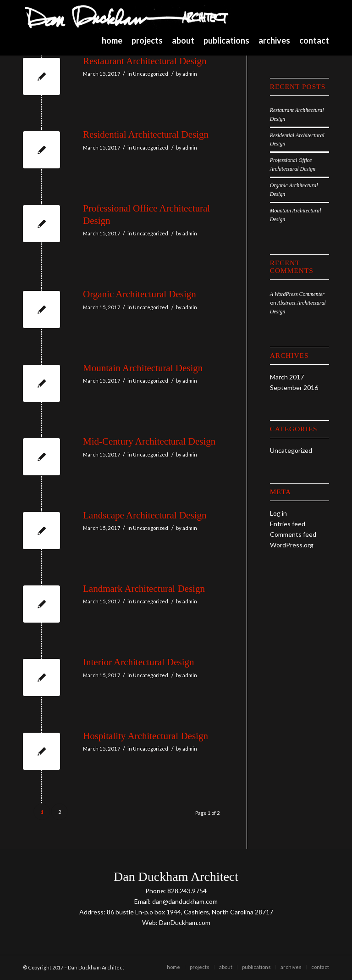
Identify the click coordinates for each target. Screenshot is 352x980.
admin (190, 74)
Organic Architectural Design (140, 294)
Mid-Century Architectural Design (149, 441)
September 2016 (294, 387)
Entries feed (288, 524)
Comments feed (293, 534)
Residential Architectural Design (146, 134)
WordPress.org (292, 545)
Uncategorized (151, 74)
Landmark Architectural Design (144, 589)
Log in (278, 513)
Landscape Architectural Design (145, 515)
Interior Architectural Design (139, 662)
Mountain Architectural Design (143, 368)
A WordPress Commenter (297, 294)
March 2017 (287, 377)
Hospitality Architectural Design (146, 736)
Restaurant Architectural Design (145, 61)
